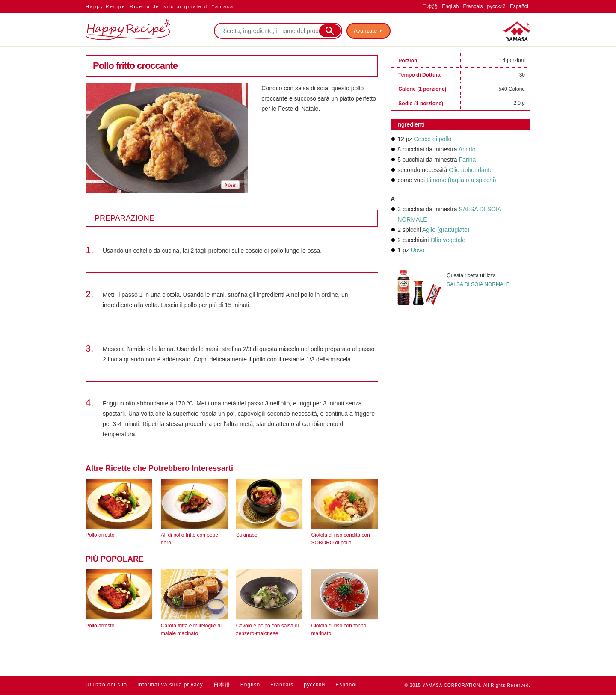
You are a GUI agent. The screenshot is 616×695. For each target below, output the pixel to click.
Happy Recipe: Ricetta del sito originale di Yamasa (160, 6)
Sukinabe (247, 535)
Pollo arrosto (100, 535)
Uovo (418, 250)
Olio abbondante (471, 170)
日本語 (430, 6)
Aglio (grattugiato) (446, 230)
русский (496, 6)
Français (473, 6)
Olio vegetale (448, 240)
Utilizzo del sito (106, 685)
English (450, 6)
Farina (468, 160)
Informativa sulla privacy (170, 685)
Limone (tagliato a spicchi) (461, 180)
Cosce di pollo (432, 139)
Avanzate (365, 31)
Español (519, 6)
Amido (467, 149)
